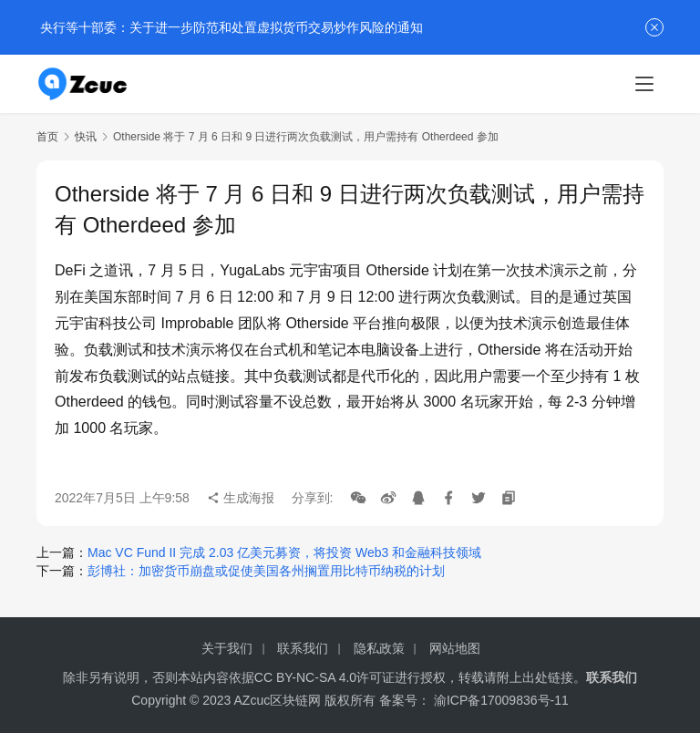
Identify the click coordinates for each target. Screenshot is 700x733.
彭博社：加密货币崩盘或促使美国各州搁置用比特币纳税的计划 (266, 571)
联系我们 (303, 648)
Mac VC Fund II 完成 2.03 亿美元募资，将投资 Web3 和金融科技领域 (284, 552)
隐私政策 (379, 648)
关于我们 (227, 648)
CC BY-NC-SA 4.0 (305, 677)
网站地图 (455, 648)
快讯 (86, 137)
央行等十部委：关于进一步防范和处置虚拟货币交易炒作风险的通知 (230, 27)
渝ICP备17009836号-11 (501, 700)
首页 (47, 137)
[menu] (644, 84)
